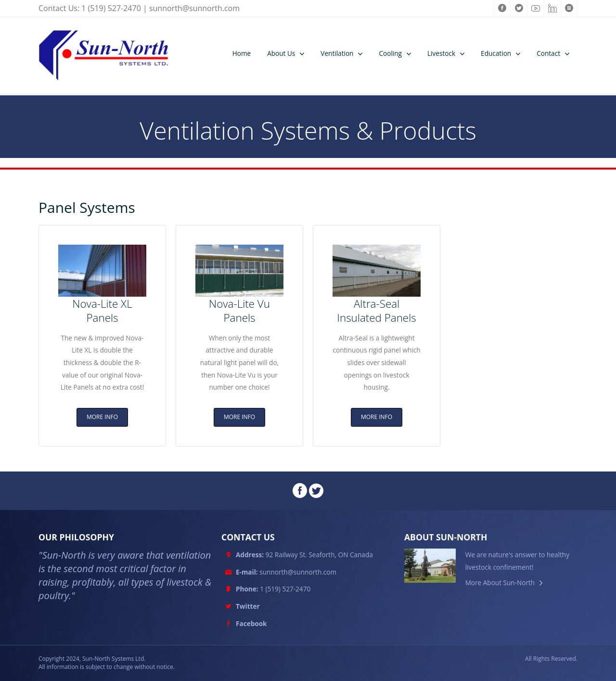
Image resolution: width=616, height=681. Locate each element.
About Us (281, 53)
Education (496, 53)
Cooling (390, 53)
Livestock (441, 53)
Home (242, 53)
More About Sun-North (500, 583)
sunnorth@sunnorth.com (194, 8)
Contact (548, 53)
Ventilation (337, 53)
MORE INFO (102, 417)
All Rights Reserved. (551, 659)
